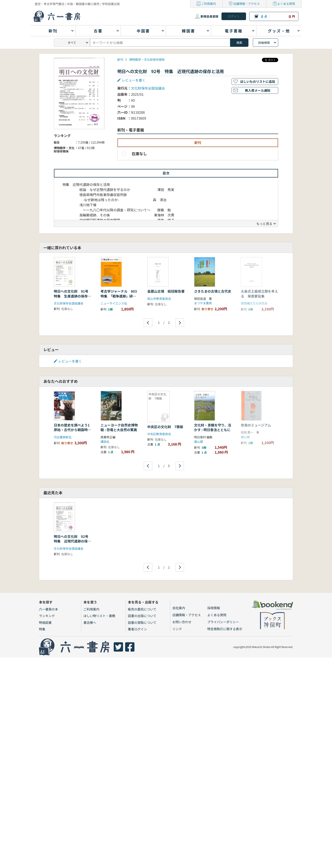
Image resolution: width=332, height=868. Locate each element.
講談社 (105, 442)
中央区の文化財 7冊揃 (165, 427)
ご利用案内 (209, 4)
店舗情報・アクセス (247, 4)
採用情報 (214, 608)
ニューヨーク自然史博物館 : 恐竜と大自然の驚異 (119, 427)
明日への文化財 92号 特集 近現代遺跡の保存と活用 (73, 541)
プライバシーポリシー (223, 622)
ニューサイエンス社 (114, 303)
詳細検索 (264, 43)
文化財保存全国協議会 (148, 88)
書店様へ (90, 622)
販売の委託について (142, 609)
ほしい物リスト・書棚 (99, 616)
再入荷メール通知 (257, 90)
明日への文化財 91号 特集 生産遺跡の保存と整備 (73, 296)
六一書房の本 (48, 609)
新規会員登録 (209, 16)
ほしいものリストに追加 (258, 81)
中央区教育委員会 (159, 434)
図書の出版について (142, 616)
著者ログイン (137, 629)
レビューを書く (134, 80)
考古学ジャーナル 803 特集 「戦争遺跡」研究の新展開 (120, 296)
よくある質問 (286, 4)
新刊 (120, 60)
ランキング (47, 616)
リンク (177, 629)
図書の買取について (142, 622)
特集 (42, 629)
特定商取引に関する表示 (225, 629)
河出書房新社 (63, 437)
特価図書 (45, 622)
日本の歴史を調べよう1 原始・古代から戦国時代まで (73, 430)
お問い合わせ (182, 622)
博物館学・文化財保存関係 (147, 60)
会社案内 (179, 608)
